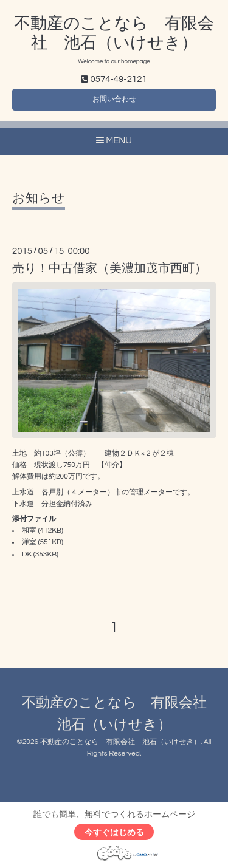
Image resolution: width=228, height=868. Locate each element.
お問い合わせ (114, 99)
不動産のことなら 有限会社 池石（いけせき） (120, 742)
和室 (29, 531)
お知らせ (39, 198)
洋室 (29, 542)
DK (27, 554)
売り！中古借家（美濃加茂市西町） (109, 268)
